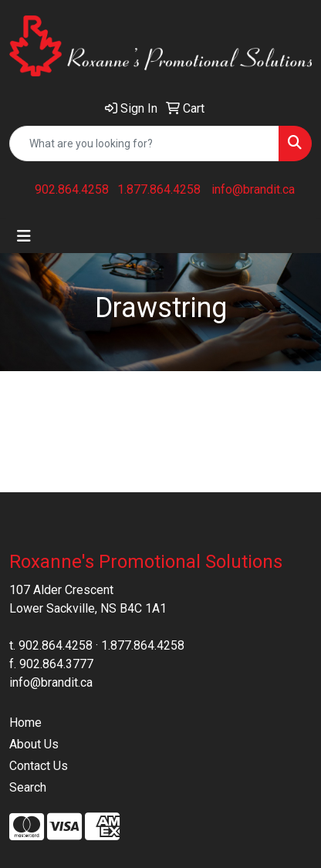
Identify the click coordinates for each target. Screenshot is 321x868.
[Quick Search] (144, 144)
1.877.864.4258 (159, 189)
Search (28, 787)
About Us (34, 744)
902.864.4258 (72, 189)
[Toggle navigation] (24, 236)
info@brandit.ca (253, 189)
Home (25, 723)
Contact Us (39, 766)
